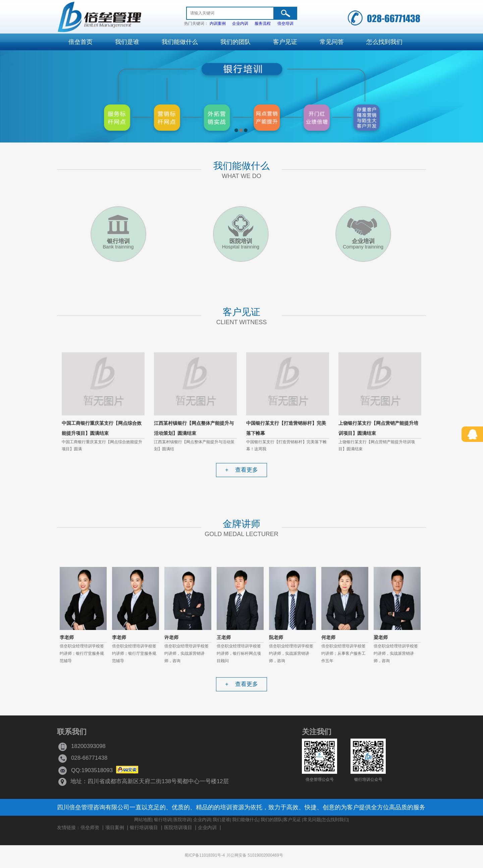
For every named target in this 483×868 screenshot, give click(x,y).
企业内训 (240, 23)
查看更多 (241, 470)
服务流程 (263, 23)
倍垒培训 (285, 23)
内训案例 (218, 23)
